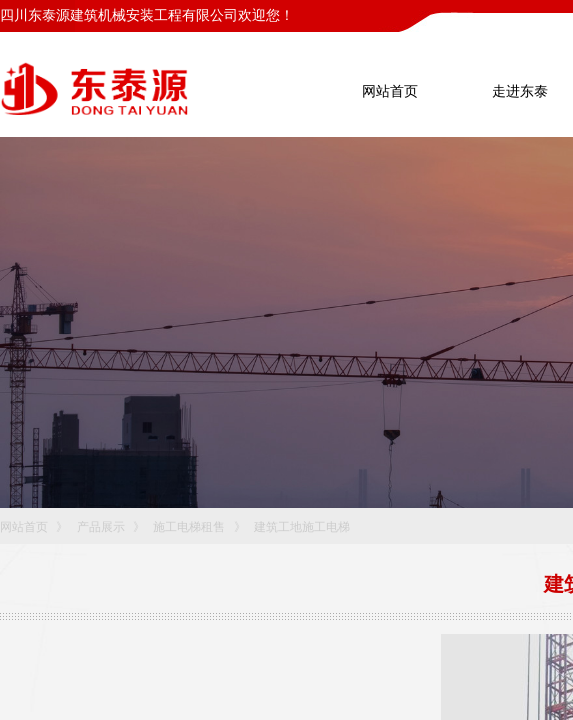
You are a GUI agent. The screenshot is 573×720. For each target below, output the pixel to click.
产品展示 (101, 527)
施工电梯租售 (189, 527)
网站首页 (24, 527)
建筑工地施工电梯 (302, 527)
